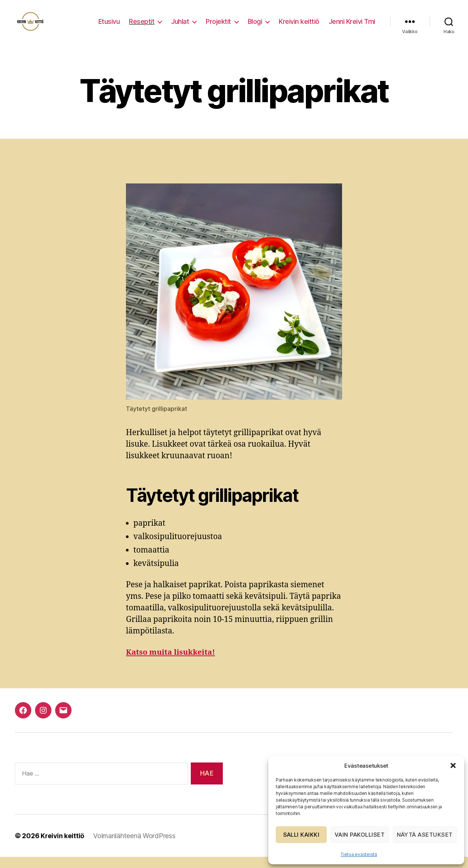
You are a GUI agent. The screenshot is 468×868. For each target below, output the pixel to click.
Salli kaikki (301, 835)
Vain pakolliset (360, 835)
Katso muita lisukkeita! (172, 663)
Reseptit (142, 27)
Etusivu (109, 27)
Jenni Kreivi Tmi (352, 27)
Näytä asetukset (425, 835)
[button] (453, 765)
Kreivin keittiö (299, 27)
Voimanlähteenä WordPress (135, 847)
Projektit (218, 27)
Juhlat (180, 27)
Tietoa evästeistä (359, 854)
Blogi (255, 27)
